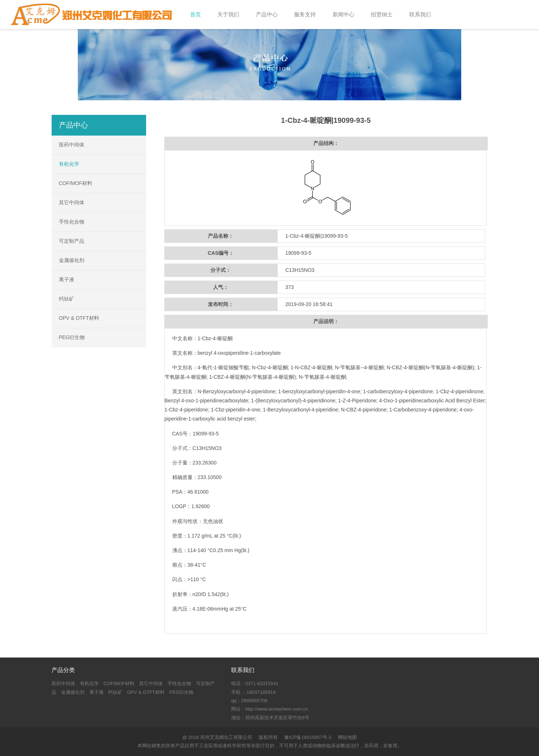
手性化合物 (72, 222)
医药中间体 (72, 145)
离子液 (67, 280)
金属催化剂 (72, 260)
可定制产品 (72, 241)
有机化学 (69, 164)
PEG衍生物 (72, 337)
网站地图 (347, 737)
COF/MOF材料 (76, 183)
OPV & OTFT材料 (79, 318)
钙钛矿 (67, 299)
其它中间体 (72, 202)
